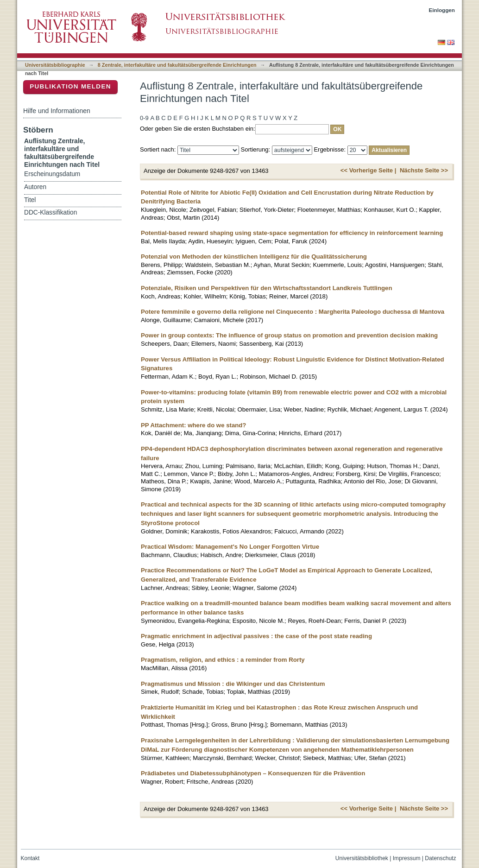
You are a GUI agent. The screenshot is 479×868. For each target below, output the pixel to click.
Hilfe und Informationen (57, 111)
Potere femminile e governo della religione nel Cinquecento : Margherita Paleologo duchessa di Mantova (293, 312)
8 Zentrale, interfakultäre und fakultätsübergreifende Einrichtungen (177, 65)
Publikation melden (70, 86)
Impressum (407, 858)
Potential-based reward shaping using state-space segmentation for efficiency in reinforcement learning (292, 233)
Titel (30, 200)
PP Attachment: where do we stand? (193, 425)
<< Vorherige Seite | (368, 170)
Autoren (35, 187)
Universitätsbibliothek (362, 858)
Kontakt (30, 858)
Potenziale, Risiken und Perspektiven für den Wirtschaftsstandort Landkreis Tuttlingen (267, 288)
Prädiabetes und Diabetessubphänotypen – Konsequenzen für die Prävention (253, 773)
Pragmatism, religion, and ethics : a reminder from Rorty (223, 660)
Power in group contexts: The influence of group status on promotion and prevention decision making (289, 335)
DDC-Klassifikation (50, 212)
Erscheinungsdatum (52, 174)
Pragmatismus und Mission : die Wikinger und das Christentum (233, 684)
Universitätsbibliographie (55, 65)
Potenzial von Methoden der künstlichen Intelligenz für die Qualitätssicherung (254, 257)
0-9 (144, 118)
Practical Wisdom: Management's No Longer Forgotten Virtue (230, 547)
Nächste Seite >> (424, 170)
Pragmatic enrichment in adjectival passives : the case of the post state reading (256, 636)
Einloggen (442, 10)
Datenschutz (440, 858)
